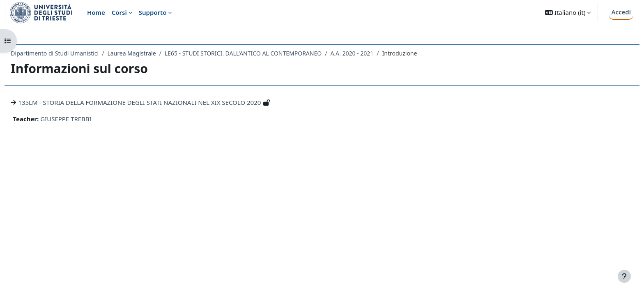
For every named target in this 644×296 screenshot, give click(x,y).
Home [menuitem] (96, 12)
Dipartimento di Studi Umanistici (73, 53)
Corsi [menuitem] (119, 12)
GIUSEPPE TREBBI (84, 119)
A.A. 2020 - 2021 (370, 53)
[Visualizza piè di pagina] (624, 276)
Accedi (621, 12)
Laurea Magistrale (150, 53)
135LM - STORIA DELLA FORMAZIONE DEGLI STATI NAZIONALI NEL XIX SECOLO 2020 (158, 102)
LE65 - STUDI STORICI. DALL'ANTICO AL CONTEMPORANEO (261, 53)
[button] (568, 13)
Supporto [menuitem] (153, 12)
